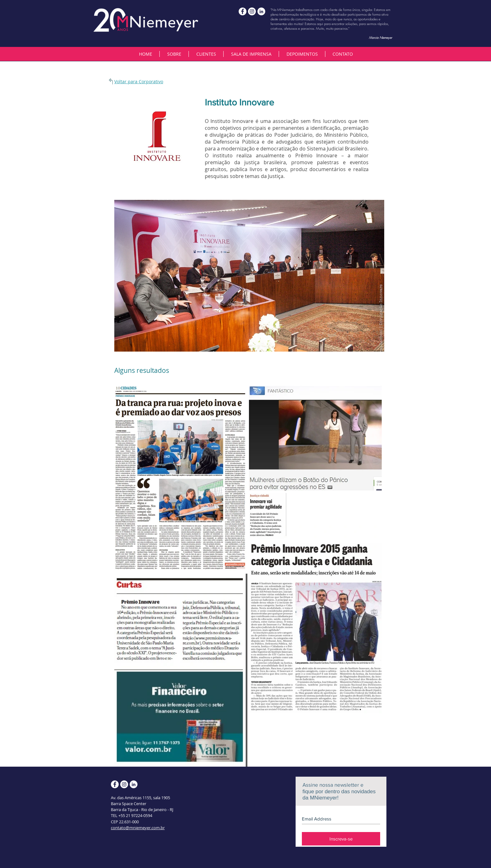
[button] (206, 54)
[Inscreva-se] (341, 839)
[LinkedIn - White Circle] (261, 11)
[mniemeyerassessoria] (243, 11)
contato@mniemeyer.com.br (138, 828)
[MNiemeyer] (252, 11)
